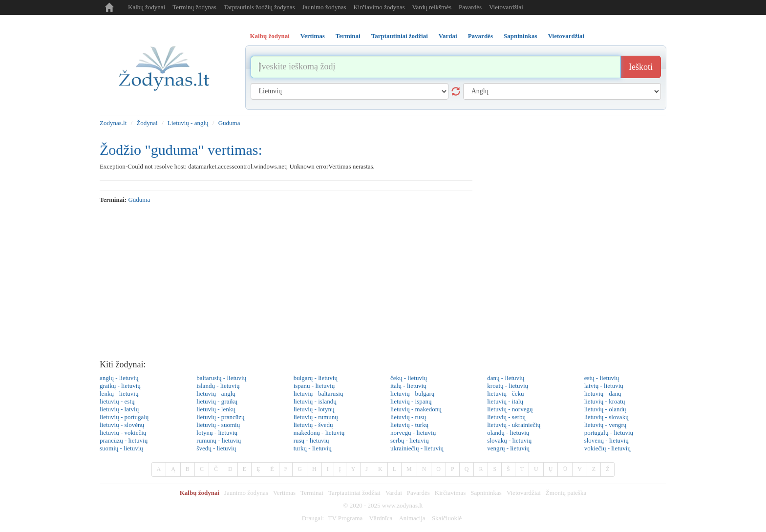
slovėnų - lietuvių (606, 440)
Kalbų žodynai (147, 7)
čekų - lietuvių (409, 378)
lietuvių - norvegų (510, 409)
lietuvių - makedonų (416, 409)
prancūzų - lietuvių (124, 440)
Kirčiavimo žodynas (379, 7)
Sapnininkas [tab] (521, 36)
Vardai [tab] (448, 36)
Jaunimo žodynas (324, 7)
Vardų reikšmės (432, 7)
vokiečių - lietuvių (607, 448)
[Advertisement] (383, 282)
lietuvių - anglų (216, 394)
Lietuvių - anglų (188, 123)
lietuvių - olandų (605, 409)
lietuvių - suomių (218, 425)
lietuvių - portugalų (124, 417)
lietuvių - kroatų (605, 401)
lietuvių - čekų (505, 394)
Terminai (312, 493)
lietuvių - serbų (506, 417)
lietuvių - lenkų (216, 409)
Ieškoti (641, 67)
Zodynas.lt (113, 123)
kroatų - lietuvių (508, 386)
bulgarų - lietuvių (316, 378)
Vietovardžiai (506, 7)
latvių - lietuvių (604, 386)
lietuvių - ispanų (411, 401)
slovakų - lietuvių (509, 440)
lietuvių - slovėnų (122, 425)
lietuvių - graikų (217, 401)
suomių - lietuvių (121, 448)
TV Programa (345, 518)
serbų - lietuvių (410, 440)
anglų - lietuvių (119, 378)
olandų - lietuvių (508, 433)
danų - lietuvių (506, 378)
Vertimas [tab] (313, 36)
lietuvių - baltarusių (319, 394)
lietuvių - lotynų (314, 409)
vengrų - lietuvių (508, 448)
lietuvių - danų (603, 394)
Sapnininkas (486, 493)
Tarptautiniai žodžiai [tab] (400, 36)
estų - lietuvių (602, 378)
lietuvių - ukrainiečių (514, 425)
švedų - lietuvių (216, 448)
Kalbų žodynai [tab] (270, 36)
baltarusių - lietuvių (221, 378)
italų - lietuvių (408, 386)
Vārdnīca (381, 518)
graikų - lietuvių (120, 386)
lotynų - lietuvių (217, 433)
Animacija (412, 518)
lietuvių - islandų (315, 401)
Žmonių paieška (566, 493)
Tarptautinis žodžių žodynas (259, 7)
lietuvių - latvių (119, 409)
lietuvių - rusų (408, 417)
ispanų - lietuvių (314, 386)
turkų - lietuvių (313, 448)
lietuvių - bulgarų (412, 394)
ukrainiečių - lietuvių (417, 448)
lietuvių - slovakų (606, 417)
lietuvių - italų (505, 401)
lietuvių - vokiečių (123, 433)
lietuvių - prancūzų (220, 417)
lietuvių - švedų (313, 425)
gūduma (139, 200)
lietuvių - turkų (409, 425)
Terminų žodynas (194, 7)
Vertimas (284, 493)
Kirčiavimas (450, 493)
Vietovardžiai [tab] (566, 36)
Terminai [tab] (348, 36)
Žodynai (147, 123)
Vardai (394, 493)
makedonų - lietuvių (319, 433)
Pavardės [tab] (480, 36)
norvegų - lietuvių (413, 433)
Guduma (229, 123)
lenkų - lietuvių (119, 394)
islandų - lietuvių (218, 386)
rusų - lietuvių (311, 440)
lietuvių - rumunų (316, 417)
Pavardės (470, 7)
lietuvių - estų (117, 401)
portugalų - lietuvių (609, 433)
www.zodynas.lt (403, 505)
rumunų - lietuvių (219, 440)
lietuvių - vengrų (606, 425)
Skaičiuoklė (447, 518)
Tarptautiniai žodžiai (354, 493)
